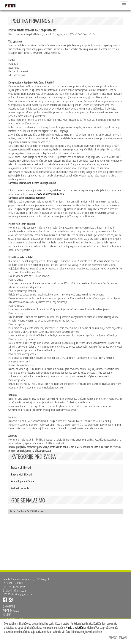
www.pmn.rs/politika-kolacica (51, 194)
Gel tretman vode (20, 488)
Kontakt (7, 615)
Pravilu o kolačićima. (76, 628)
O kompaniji (9, 606)
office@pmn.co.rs (18, 590)
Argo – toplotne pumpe (23, 481)
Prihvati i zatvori (118, 638)
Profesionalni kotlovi (21, 468)
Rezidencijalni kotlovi (22, 474)
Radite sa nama (11, 611)
